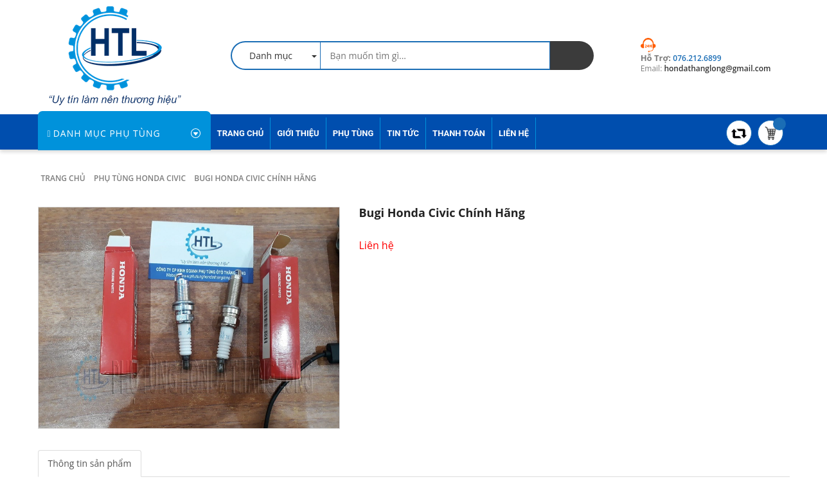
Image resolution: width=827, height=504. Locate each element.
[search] (572, 56)
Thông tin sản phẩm (90, 463)
